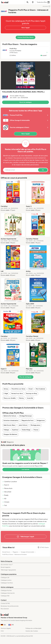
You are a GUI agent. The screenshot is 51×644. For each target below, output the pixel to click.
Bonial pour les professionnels (10, 606)
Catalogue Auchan (6, 590)
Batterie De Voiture (10, 416)
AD (4, 499)
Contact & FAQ (5, 603)
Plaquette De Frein (28, 421)
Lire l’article (26, 469)
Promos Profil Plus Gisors (25, 37)
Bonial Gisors (6, 552)
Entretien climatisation (11, 421)
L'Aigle (6, 394)
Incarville (30, 398)
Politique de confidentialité (33, 628)
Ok (43, 170)
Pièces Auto (7, 488)
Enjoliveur (15, 430)
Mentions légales (6, 628)
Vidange (6, 430)
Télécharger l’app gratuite (8, 570)
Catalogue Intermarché (8, 593)
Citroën (6, 502)
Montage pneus (36, 425)
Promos (36, 430)
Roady (5, 495)
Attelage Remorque (26, 416)
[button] (25, 83)
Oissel (30, 389)
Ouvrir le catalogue (26, 102)
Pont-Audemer (41, 389)
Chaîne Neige (26, 430)
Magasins (15, 552)
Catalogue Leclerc (6, 580)
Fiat (5, 505)
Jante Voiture (23, 425)
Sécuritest (7, 492)
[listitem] (13, 196)
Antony (6, 389)
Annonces (46, 6)
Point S (6, 485)
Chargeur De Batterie (10, 434)
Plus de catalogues (25, 377)
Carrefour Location (10, 482)
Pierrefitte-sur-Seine (18, 389)
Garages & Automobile (27, 552)
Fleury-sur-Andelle (10, 398)
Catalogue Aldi (5, 596)
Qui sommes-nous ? (7, 565)
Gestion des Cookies (32, 631)
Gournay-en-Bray (31, 394)
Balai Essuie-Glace (9, 425)
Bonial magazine (6, 567)
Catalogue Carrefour (7, 583)
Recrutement (5, 609)
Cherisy (21, 398)
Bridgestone (41, 421)
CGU (2, 631)
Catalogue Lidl (5, 578)
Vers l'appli (25, 28)
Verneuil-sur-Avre (17, 394)
